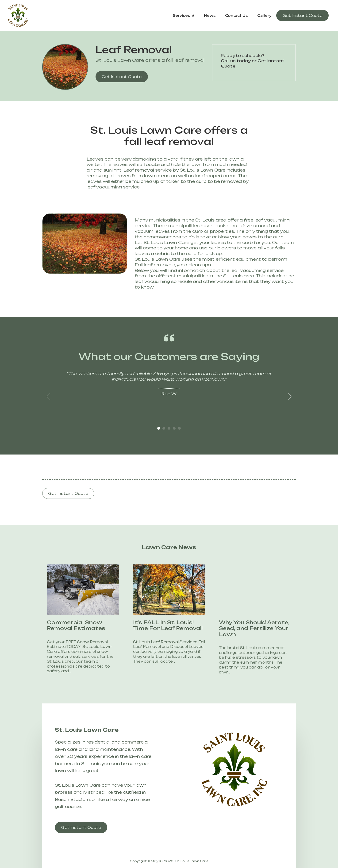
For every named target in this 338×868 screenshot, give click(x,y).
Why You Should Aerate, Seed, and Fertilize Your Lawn (247, 628)
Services (181, 15)
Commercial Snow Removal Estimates (69, 625)
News (210, 15)
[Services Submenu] (195, 16)
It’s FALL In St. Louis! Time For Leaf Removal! (161, 625)
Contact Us (236, 15)
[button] (290, 397)
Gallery (264, 15)
